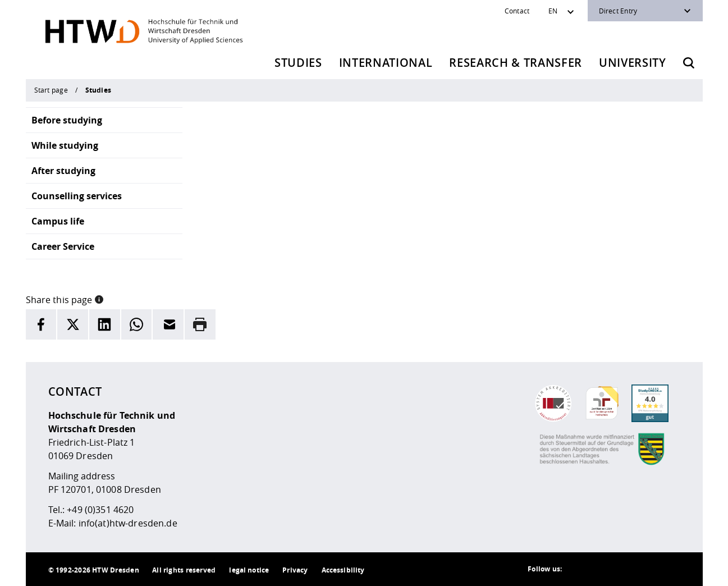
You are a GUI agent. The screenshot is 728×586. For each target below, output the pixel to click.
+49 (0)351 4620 (100, 510)
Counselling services (77, 196)
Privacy (295, 570)
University (633, 63)
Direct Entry (618, 11)
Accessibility (343, 570)
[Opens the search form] (689, 63)
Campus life (58, 221)
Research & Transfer (516, 63)
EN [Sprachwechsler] (553, 11)
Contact (517, 11)
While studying (65, 145)
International (386, 63)
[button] (99, 299)
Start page (51, 90)
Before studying (67, 120)
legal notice (249, 570)
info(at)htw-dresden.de (128, 523)
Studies (298, 63)
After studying (63, 171)
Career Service (63, 246)
